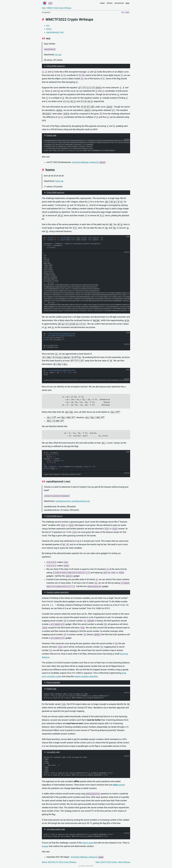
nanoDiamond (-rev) (55, 32)
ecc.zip (58, 55)
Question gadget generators (58, 592)
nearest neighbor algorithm (86, 676)
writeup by (97, 162)
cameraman (119, 3)
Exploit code (51, 135)
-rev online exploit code (56, 829)
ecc (48, 25)
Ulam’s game (88, 843)
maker (102, 3)
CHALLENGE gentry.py (55, 192)
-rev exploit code (53, 752)
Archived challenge (80, 162)
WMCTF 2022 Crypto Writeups (59, 8)
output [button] (127, 139)
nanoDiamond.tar (63, 501)
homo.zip (59, 181)
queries (119, 785)
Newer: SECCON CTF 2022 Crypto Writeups (59, 862)
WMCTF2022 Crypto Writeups (69, 19)
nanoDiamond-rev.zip (80, 501)
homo (49, 29)
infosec (110, 3)
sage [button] (128, 237)
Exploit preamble (53, 682)
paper (46, 846)
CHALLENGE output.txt (56, 66)
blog (127, 3)
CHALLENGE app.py (54, 516)
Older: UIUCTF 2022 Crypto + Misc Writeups (113, 862)
